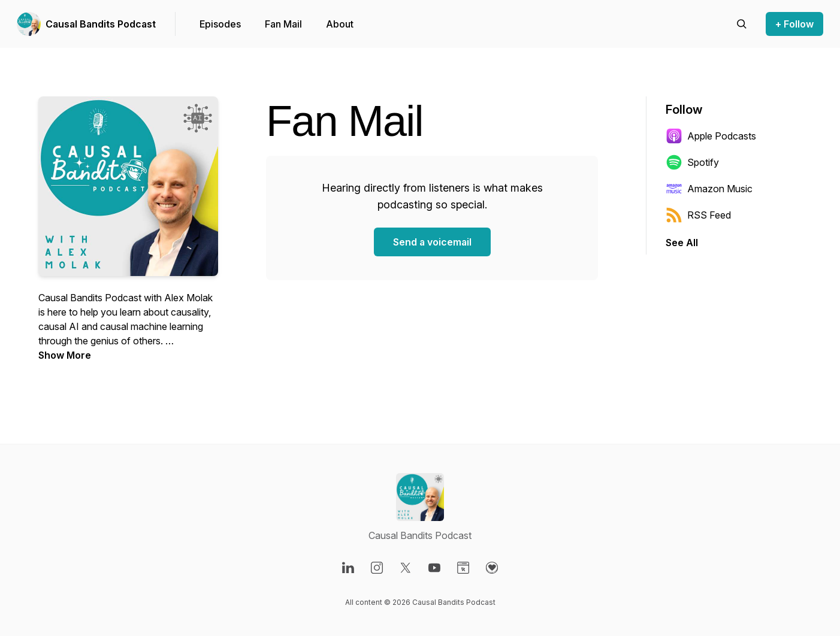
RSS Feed (698, 215)
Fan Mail (283, 24)
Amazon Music (709, 189)
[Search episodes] (742, 24)
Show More (65, 355)
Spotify (692, 162)
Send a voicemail (432, 242)
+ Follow (794, 24)
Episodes (220, 24)
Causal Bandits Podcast (101, 24)
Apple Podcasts (711, 136)
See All (682, 243)
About (340, 24)
